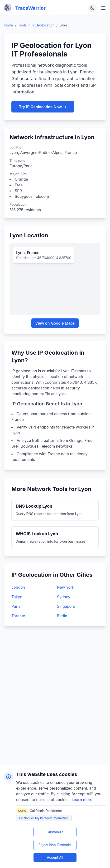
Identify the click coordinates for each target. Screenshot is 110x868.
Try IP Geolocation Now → (43, 107)
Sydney (64, 597)
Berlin (62, 616)
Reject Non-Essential (55, 845)
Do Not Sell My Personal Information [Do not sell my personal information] (44, 818)
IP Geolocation (43, 25)
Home (8, 25)
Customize (55, 832)
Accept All (55, 857)
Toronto (18, 616)
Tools (22, 25)
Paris (16, 606)
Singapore (66, 606)
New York (66, 587)
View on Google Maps (55, 323)
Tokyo (17, 597)
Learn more (82, 800)
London (18, 587)
